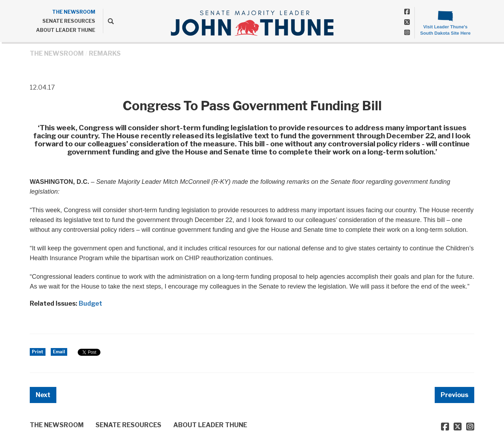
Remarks (105, 53)
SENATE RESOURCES (69, 21)
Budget (90, 303)
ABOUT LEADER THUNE (66, 30)
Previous (454, 395)
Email (59, 352)
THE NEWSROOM (74, 12)
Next (43, 395)
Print (38, 352)
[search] (108, 21)
